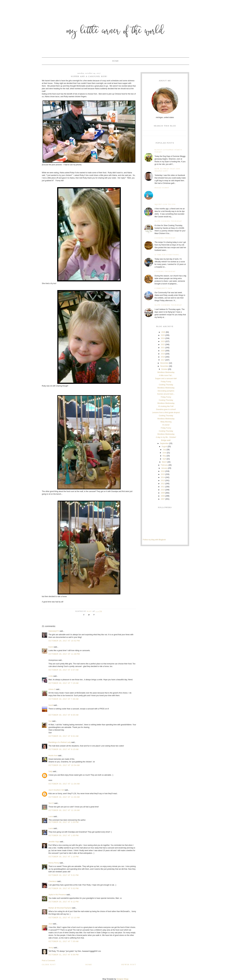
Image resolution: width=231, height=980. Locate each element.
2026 (163, 332)
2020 (163, 351)
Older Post (49, 965)
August (164, 447)
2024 (163, 338)
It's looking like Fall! (166, 406)
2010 (163, 490)
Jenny (51, 948)
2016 (163, 471)
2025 (163, 335)
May (164, 456)
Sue (50, 721)
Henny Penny (54, 863)
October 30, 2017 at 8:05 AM (63, 715)
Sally (50, 771)
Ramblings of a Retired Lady (60, 742)
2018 (163, 357)
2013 (163, 481)
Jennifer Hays (54, 842)
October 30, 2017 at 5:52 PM (64, 888)
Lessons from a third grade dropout (166, 413)
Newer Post (129, 965)
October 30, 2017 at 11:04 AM (64, 784)
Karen (51, 647)
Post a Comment (48, 961)
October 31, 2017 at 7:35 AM (63, 941)
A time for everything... (168, 255)
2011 (163, 487)
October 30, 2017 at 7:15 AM (63, 683)
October (164, 369)
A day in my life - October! (166, 437)
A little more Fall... (166, 375)
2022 (163, 345)
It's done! (166, 425)
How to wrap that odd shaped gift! (167, 170)
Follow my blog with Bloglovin (154, 540)
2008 (163, 496)
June (164, 453)
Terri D (51, 803)
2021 (163, 348)
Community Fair (163, 288)
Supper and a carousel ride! (166, 379)
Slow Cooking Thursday (168, 221)
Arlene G (52, 689)
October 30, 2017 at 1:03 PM (64, 822)
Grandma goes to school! (166, 409)
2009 (163, 493)
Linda (51, 676)
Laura (51, 816)
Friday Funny (162, 188)
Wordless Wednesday (166, 372)
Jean (51, 924)
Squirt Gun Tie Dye (165, 204)
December (164, 363)
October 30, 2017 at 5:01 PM (64, 875)
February (164, 465)
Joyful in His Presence (57, 895)
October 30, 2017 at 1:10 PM (64, 857)
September (164, 443)
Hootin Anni (53, 756)
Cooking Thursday (165, 238)
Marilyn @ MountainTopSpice (60, 908)
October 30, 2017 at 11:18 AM (64, 810)
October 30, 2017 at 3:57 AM (63, 670)
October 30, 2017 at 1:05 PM (64, 835)
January (164, 468)
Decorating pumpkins (166, 391)
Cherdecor (53, 881)
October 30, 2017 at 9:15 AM (63, 749)
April (164, 459)
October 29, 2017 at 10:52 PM (64, 641)
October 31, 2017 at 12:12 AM (64, 918)
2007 (163, 499)
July (164, 450)
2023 (163, 341)
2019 (163, 354)
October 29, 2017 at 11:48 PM (64, 654)
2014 (163, 477)
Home (115, 61)
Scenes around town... (166, 394)
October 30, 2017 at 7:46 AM (63, 699)
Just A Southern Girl (56, 790)
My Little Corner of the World (116, 32)
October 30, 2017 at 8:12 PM (64, 902)
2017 (163, 360)
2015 (163, 474)
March (164, 462)
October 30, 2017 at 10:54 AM (64, 765)
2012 (163, 484)
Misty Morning (166, 422)
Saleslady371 (54, 631)
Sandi (51, 705)
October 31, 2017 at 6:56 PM (64, 955)
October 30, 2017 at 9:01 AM (63, 736)
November (164, 366)
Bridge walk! (166, 440)
